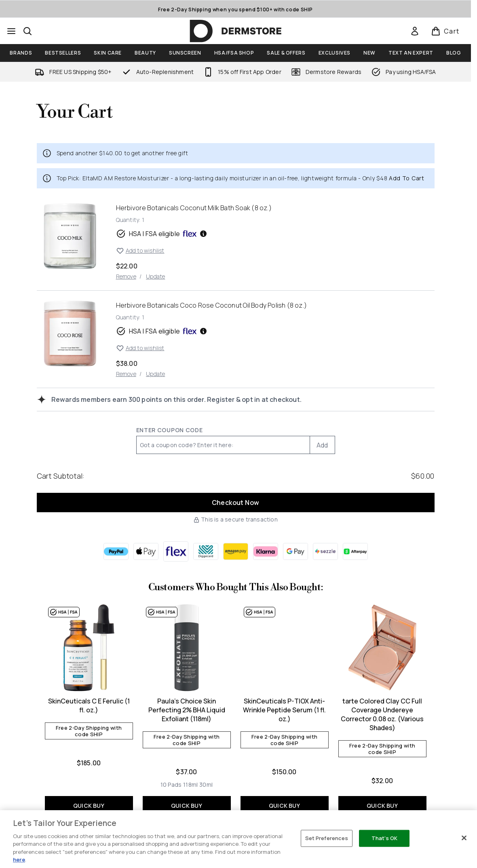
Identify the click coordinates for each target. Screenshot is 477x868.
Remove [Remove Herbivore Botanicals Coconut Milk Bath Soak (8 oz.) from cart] (126, 276)
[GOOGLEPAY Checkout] (295, 551)
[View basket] (445, 31)
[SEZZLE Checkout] (325, 551)
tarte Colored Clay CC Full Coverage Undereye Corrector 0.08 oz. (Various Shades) (382, 714)
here (19, 860)
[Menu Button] (11, 31)
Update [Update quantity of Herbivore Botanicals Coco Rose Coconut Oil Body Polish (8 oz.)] (155, 374)
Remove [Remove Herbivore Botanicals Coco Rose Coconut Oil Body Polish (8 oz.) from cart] (126, 374)
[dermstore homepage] (236, 31)
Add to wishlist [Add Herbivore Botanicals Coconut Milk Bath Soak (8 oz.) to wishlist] (140, 251)
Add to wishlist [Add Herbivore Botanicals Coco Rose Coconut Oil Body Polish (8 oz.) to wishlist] (140, 348)
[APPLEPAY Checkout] (146, 551)
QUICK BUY (89, 806)
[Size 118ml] (190, 785)
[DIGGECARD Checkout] (206, 551)
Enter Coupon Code (170, 430)
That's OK (384, 838)
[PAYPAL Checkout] (116, 551)
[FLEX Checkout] (176, 551)
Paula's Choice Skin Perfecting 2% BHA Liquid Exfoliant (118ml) (187, 710)
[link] (415, 31)
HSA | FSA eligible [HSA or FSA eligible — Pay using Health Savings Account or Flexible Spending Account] (162, 234)
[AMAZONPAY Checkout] (236, 551)
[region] (238, 839)
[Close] (464, 838)
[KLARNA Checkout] (266, 551)
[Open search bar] (27, 31)
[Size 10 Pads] (171, 785)
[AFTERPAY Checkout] (355, 551)
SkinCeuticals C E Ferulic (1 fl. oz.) (89, 705)
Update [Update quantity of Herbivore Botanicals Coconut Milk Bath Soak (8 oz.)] (155, 276)
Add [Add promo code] (322, 445)
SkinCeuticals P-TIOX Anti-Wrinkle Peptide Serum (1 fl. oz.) (284, 710)
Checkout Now (236, 503)
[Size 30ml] (206, 785)
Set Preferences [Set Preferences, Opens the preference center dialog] (327, 838)
